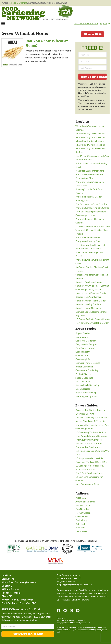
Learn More (8, 579)
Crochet (6, 3)
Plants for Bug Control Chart (90, 171)
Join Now (6, 575)
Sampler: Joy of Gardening (88, 308)
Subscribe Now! (28, 634)
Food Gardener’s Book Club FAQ (19, 603)
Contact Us (8, 586)
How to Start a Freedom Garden (91, 293)
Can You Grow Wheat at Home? (47, 43)
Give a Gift (92, 34)
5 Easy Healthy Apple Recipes (90, 145)
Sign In (103, 23)
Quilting (41, 3)
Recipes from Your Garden (88, 297)
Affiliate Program (11, 589)
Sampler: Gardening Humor (89, 282)
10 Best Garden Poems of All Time (92, 226)
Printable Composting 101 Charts (92, 208)
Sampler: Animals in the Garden (91, 301)
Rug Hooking (53, 3)
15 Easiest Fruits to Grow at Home (92, 319)
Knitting (32, 3)
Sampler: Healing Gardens (88, 304)
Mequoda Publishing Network (72, 620)
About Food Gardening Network (19, 582)
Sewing (64, 3)
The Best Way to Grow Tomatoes (92, 204)
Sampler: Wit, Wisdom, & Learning (92, 286)
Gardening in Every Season (88, 289)
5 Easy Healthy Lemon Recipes (90, 137)
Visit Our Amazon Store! (86, 23)
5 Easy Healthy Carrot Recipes (90, 133)
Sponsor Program (11, 593)
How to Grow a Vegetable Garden (92, 323)
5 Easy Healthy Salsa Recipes (90, 141)
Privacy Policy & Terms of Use (17, 600)
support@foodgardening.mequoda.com (75, 585)
